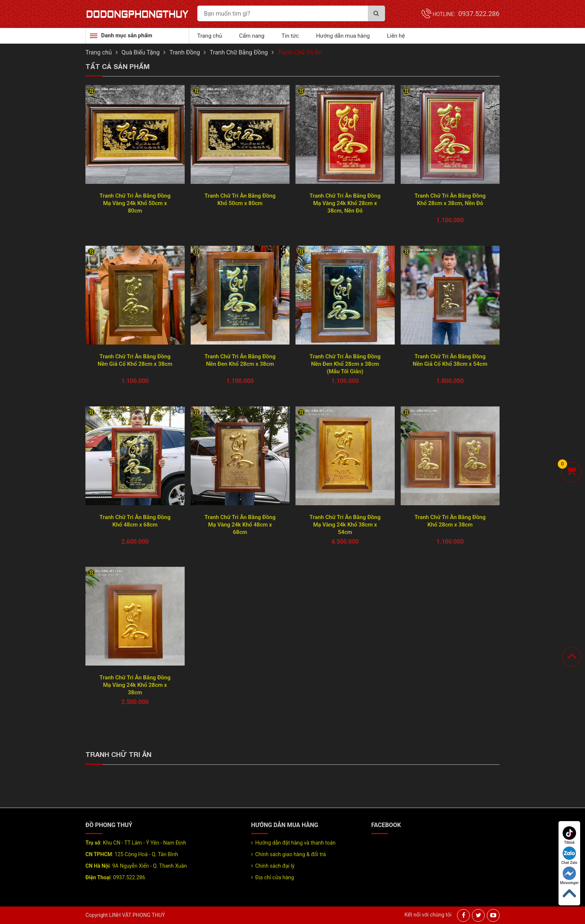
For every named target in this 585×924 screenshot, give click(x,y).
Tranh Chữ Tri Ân (300, 52)
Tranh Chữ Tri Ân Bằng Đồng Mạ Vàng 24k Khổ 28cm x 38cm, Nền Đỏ (345, 203)
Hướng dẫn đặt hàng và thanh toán (295, 843)
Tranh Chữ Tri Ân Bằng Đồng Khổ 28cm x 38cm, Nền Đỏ (450, 199)
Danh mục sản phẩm (127, 35)
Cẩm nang (252, 36)
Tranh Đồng (185, 52)
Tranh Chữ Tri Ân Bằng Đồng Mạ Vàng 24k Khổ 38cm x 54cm (345, 525)
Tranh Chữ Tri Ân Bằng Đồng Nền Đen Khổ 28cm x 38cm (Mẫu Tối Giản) (345, 364)
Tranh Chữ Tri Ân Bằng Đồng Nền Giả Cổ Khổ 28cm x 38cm (135, 360)
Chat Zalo (569, 856)
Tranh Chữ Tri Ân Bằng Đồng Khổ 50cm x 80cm (240, 199)
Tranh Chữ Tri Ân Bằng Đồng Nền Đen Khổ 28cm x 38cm (240, 360)
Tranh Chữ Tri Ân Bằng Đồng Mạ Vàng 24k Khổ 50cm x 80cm (135, 203)
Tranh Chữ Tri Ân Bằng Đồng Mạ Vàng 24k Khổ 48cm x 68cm (240, 525)
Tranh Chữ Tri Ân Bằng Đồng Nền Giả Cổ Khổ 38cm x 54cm (450, 360)
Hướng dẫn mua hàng (343, 36)
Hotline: (466, 14)
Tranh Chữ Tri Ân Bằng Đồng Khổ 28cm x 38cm (450, 521)
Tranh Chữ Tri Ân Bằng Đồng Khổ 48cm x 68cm (135, 521)
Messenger (569, 876)
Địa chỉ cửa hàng (275, 877)
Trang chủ (210, 36)
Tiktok (569, 835)
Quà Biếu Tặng (141, 52)
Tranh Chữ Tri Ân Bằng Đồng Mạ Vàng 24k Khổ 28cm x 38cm (135, 685)
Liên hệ (396, 36)
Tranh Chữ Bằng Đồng (239, 52)
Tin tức (290, 36)
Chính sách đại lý (275, 866)
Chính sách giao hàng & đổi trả (290, 854)
